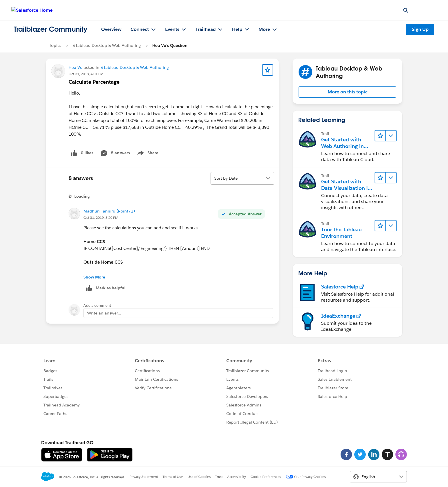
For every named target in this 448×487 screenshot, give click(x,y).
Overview (111, 29)
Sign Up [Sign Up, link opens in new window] (420, 29)
